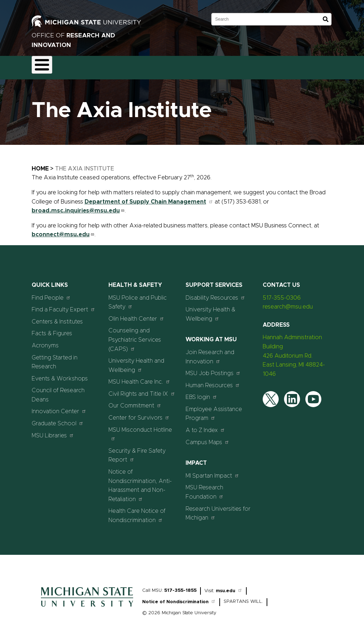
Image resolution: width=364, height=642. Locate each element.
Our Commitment (135, 402)
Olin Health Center (136, 314)
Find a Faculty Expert (63, 306)
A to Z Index (205, 426)
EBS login (201, 393)
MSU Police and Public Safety (138, 298)
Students (334, 65)
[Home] (87, 604)
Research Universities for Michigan (218, 509)
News (273, 65)
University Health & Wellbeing (210, 310)
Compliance (142, 65)
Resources (240, 65)
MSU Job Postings (213, 369)
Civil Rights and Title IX (142, 390)
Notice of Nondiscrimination (179, 598)
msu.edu (229, 587)
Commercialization (192, 65)
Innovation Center (59, 407)
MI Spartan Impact (212, 471)
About (46, 65)
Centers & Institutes (57, 317)
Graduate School (58, 419)
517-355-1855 (180, 586)
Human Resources (213, 381)
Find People (51, 293)
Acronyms (45, 341)
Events (301, 65)
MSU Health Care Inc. (139, 378)
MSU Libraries (53, 431)
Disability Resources (215, 293)
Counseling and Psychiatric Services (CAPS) (135, 336)
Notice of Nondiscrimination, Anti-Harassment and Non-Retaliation (140, 481)
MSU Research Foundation (205, 488)
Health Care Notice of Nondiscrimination (137, 512)
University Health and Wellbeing (136, 361)
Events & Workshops (60, 374)
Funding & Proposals (91, 65)
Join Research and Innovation (210, 353)
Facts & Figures (52, 330)
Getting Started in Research (55, 358)
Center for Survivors (139, 413)
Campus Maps (207, 438)
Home (40, 164)
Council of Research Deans (58, 391)
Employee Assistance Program (214, 410)
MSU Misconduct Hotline (140, 430)
